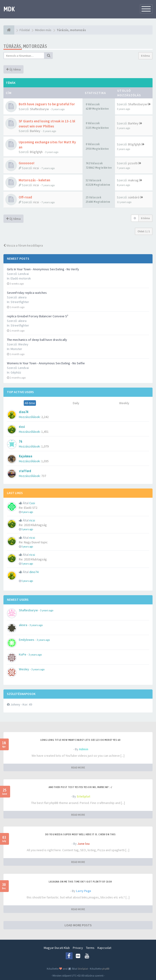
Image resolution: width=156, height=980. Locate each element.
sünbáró (134, 197)
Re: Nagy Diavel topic (33, 542)
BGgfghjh (36, 152)
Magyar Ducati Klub (57, 948)
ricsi (36, 168)
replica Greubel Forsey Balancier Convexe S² (38, 316)
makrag (133, 180)
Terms (90, 948)
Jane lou (84, 844)
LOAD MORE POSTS (78, 925)
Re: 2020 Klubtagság (33, 525)
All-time (30, 403)
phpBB (106, 969)
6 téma (145, 56)
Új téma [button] (13, 69)
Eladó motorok (21, 278)
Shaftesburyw (39, 109)
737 (44, 476)
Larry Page (84, 891)
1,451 (45, 432)
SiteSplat (84, 796)
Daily (76, 403)
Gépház (16, 372)
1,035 (45, 461)
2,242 (45, 417)
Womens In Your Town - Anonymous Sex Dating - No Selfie (46, 363)
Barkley (35, 131)
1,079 (45, 446)
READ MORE (78, 767)
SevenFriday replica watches (27, 293)
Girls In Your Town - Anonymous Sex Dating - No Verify (43, 269)
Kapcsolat (104, 948)
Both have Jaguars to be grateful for (47, 104)
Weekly (124, 403)
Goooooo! (26, 163)
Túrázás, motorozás (25, 46)
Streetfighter (20, 302)
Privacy (78, 948)
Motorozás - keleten (34, 180)
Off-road (25, 197)
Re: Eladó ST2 (28, 508)
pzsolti (133, 163)
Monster (16, 349)
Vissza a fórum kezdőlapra (23, 245)
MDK (9, 9)
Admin (84, 749)
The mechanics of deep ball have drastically (37, 340)
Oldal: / (144, 231)
